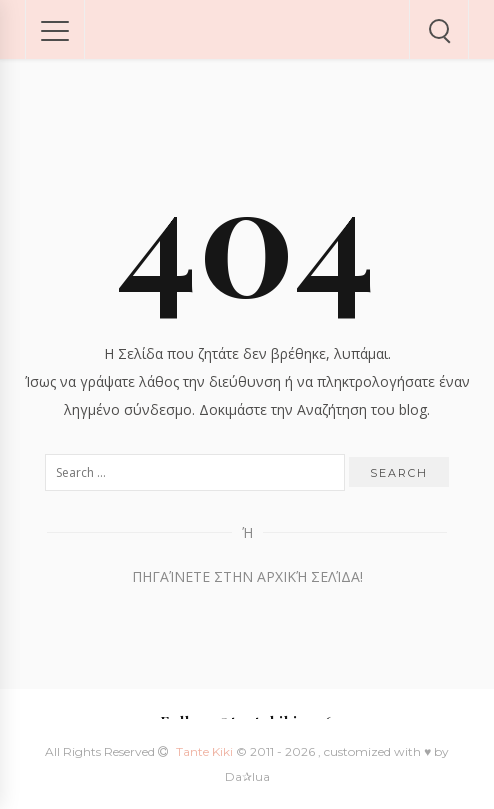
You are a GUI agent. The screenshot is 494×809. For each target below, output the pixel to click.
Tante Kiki (206, 751)
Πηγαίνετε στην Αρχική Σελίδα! (247, 576)
